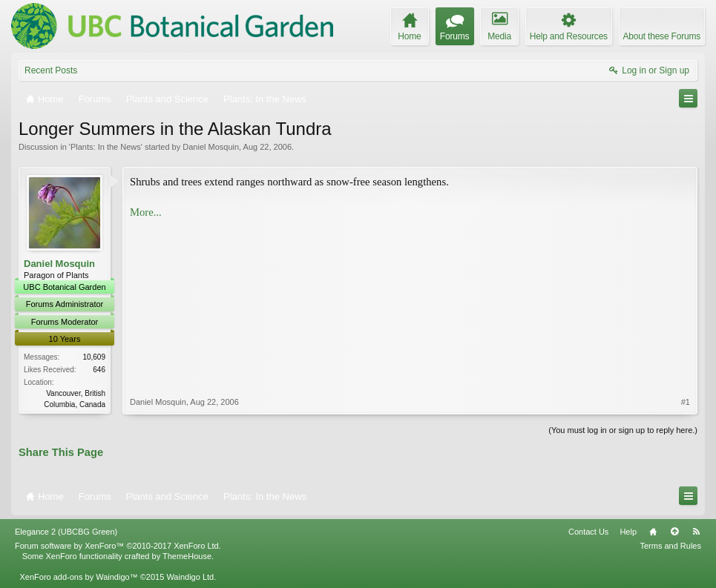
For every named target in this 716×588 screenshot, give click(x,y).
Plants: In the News (106, 147)
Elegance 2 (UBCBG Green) (66, 532)
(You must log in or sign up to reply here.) (623, 430)
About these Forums (662, 36)
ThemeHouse (187, 556)
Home (653, 532)
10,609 (94, 357)
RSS (696, 532)
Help (628, 532)
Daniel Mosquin (211, 147)
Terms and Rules (670, 546)
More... (146, 212)
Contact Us (588, 532)
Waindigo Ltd (190, 577)
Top (674, 532)
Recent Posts (51, 70)
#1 (686, 402)
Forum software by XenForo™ (118, 546)
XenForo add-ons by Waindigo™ (78, 577)
